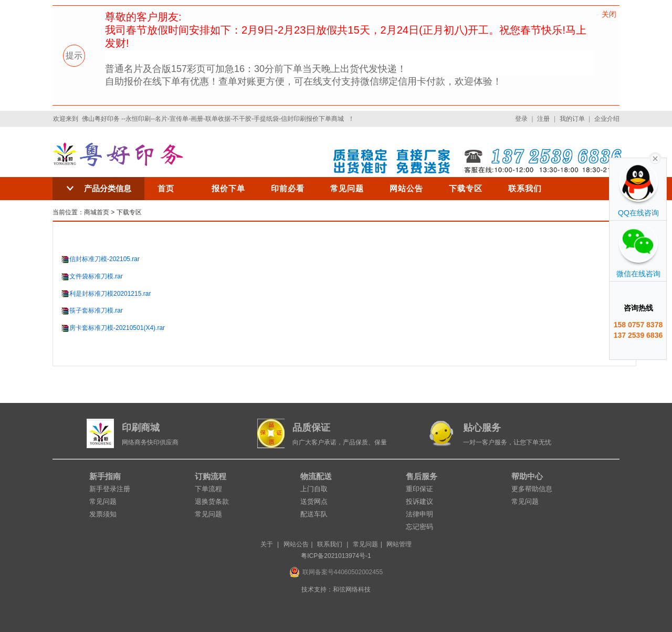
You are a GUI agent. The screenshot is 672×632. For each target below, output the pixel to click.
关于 (267, 544)
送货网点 (314, 501)
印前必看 (288, 188)
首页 (166, 188)
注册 (543, 119)
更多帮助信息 (532, 489)
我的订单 (572, 119)
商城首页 (97, 212)
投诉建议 (419, 501)
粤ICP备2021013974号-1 (336, 556)
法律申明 (419, 514)
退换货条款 (212, 501)
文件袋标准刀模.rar (96, 276)
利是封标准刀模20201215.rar (110, 294)
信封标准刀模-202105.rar (104, 259)
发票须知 (103, 514)
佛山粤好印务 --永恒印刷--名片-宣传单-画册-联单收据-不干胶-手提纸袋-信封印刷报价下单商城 (213, 119)
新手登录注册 (110, 489)
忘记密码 (419, 527)
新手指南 (105, 476)
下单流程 (208, 489)
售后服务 (422, 476)
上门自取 (314, 489)
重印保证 (419, 489)
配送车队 (314, 514)
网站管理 (399, 544)
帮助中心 (527, 476)
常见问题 (347, 188)
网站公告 (406, 188)
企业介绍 (607, 119)
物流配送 (316, 476)
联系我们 (525, 188)
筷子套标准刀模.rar (96, 310)
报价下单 (228, 188)
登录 (521, 119)
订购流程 (211, 476)
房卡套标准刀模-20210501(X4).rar (117, 328)
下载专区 (466, 188)
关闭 (609, 14)
